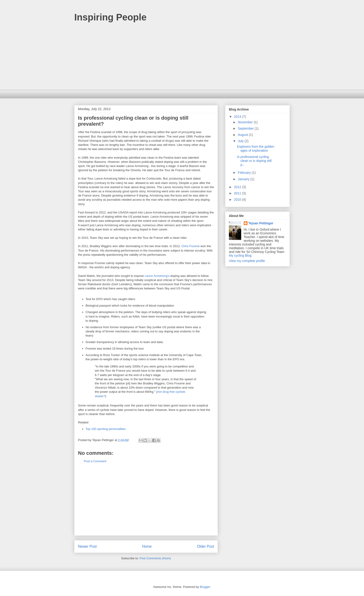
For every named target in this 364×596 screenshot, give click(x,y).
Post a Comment (95, 461)
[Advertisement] (182, 57)
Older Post (205, 546)
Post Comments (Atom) (155, 558)
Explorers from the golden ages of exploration (256, 149)
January (244, 179)
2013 (238, 117)
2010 (238, 200)
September (246, 128)
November (246, 122)
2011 (238, 193)
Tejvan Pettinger (261, 223)
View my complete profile (247, 261)
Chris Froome (190, 246)
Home (147, 546)
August (243, 135)
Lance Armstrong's (157, 276)
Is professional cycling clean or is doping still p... (254, 161)
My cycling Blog (240, 255)
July (241, 141)
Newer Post (87, 546)
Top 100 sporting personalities (106, 429)
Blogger (205, 587)
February (245, 173)
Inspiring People (110, 17)
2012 (238, 187)
